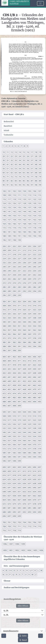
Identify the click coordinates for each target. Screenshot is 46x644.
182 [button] (14, 232)
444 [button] (24, 377)
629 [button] (29, 479)
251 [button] (19, 271)
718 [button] (14, 531)
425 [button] (9, 369)
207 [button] (40, 246)
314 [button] (34, 306)
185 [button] (29, 232)
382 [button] (14, 342)
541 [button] (9, 432)
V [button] (29, 575)
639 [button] (40, 483)
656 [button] (4, 496)
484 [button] (24, 398)
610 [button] (14, 471)
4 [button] (12, 146)
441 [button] (9, 377)
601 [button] (9, 467)
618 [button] (14, 475)
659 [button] (19, 496)
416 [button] (4, 365)
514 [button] (34, 416)
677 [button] (29, 504)
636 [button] (24, 483)
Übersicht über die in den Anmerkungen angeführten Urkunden (22, 558)
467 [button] (19, 389)
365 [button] (9, 334)
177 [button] (29, 228)
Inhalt (6, 130)
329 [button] (29, 314)
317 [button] (9, 310)
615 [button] (40, 471)
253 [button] (29, 271)
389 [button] (9, 346)
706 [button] (34, 522)
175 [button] (19, 228)
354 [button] (34, 326)
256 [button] (4, 275)
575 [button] (19, 449)
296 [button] (4, 295)
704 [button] (24, 522)
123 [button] (40, 199)
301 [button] (9, 302)
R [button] (16, 575)
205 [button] (29, 246)
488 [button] (4, 402)
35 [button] (24, 160)
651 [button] (19, 492)
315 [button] (40, 306)
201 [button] (9, 246)
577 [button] (29, 449)
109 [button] (9, 195)
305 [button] (29, 302)
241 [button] (9, 267)
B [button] (6, 570)
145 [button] (29, 212)
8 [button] (24, 146)
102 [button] (14, 191)
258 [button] (14, 275)
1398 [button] (17, 544)
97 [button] (32, 185)
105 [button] (29, 191)
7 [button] (21, 146)
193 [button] (29, 236)
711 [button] (19, 526)
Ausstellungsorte (11, 631)
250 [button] (14, 271)
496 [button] (4, 406)
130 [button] (34, 203)
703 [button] (19, 522)
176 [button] (24, 228)
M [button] (41, 570)
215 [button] (40, 250)
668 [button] (24, 500)
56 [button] (28, 169)
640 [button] (4, 488)
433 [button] (9, 373)
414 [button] (34, 361)
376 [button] (24, 338)
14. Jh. (6, 611)
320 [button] (24, 310)
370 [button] (34, 334)
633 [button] (9, 483)
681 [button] (9, 508)
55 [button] (24, 169)
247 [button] (40, 267)
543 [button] (19, 432)
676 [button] (24, 504)
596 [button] (4, 461)
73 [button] (16, 177)
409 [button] (9, 361)
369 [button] (29, 334)
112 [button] (24, 195)
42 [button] (12, 164)
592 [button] (24, 457)
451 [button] (19, 381)
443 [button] (19, 377)
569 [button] (29, 445)
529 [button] (29, 424)
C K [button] (10, 570)
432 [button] (4, 373)
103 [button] (19, 191)
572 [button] (4, 449)
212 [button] (24, 250)
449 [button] (9, 381)
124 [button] (4, 203)
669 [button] (29, 500)
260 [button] (24, 275)
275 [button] (19, 283)
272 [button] (4, 283)
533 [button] (9, 428)
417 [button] (9, 365)
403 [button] (19, 357)
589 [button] (9, 457)
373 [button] (9, 338)
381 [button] (9, 342)
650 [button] (14, 492)
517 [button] (9, 420)
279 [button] (40, 283)
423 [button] (40, 365)
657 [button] (9, 496)
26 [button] (28, 156)
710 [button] (14, 526)
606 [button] (34, 467)
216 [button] (4, 254)
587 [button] (40, 453)
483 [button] (19, 398)
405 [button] (29, 357)
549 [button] (9, 436)
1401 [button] (11, 550)
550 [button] (14, 436)
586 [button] (34, 453)
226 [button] (14, 259)
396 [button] (4, 351)
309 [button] (9, 306)
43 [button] (16, 164)
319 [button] (19, 310)
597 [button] (9, 461)
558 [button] (14, 441)
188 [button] (4, 236)
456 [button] (4, 385)
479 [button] (40, 393)
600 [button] (4, 467)
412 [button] (24, 361)
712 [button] (24, 526)
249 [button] (9, 271)
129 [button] (29, 203)
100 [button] (4, 191)
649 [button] (9, 492)
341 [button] (9, 322)
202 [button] (14, 246)
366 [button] (14, 334)
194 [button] (34, 236)
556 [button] (4, 441)
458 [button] (14, 385)
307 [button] (40, 302)
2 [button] (6, 146)
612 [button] (24, 471)
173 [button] (9, 228)
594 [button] (34, 457)
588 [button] (4, 457)
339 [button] (40, 318)
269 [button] (29, 279)
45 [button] (24, 164)
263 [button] (40, 275)
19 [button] (40, 152)
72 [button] (12, 177)
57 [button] (32, 169)
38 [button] (36, 160)
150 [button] (14, 216)
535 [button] (19, 428)
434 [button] (14, 373)
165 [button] (9, 224)
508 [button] (4, 416)
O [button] (7, 575)
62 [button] (12, 173)
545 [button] (29, 432)
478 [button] (34, 393)
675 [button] (19, 504)
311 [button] (19, 306)
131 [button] (40, 203)
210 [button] (14, 250)
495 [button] (40, 402)
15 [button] (24, 152)
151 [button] (19, 216)
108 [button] (4, 195)
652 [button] (24, 492)
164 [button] (4, 224)
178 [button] (34, 228)
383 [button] (19, 342)
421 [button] (29, 365)
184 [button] (24, 232)
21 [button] (8, 156)
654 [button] (34, 492)
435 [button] (19, 373)
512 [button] (24, 416)
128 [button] (24, 203)
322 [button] (34, 310)
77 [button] (32, 177)
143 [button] (19, 212)
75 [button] (24, 177)
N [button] (3, 575)
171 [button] (40, 224)
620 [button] (24, 475)
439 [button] (40, 373)
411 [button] (19, 361)
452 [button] (24, 381)
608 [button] (4, 471)
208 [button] (4, 250)
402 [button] (14, 357)
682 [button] (14, 508)
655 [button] (40, 492)
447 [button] (40, 377)
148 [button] (4, 216)
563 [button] (40, 441)
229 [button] (29, 259)
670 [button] (34, 500)
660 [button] (24, 496)
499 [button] (19, 406)
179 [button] (40, 228)
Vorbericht (8, 135)
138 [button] (34, 207)
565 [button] (9, 445)
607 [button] (40, 467)
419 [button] (19, 365)
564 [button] (4, 445)
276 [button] (24, 283)
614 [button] (34, 471)
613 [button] (29, 471)
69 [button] (40, 173)
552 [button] (24, 436)
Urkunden (8, 141)
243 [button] (19, 267)
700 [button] (4, 522)
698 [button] (14, 516)
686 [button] (34, 508)
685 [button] (29, 508)
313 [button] (29, 306)
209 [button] (9, 250)
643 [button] (19, 488)
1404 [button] (29, 550)
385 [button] (29, 342)
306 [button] (34, 302)
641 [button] (9, 488)
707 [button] (40, 522)
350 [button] (14, 326)
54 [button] (20, 169)
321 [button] (29, 310)
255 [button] (40, 271)
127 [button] (19, 203)
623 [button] (40, 475)
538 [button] (34, 428)
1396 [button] (5, 544)
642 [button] (14, 488)
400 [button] (4, 357)
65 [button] (24, 173)
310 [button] (14, 306)
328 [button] (24, 314)
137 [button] (29, 207)
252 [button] (24, 271)
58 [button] (36, 169)
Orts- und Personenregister (16, 566)
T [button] (23, 575)
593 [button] (29, 457)
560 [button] (24, 441)
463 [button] (40, 385)
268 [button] (24, 279)
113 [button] (29, 195)
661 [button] (29, 496)
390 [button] (14, 346)
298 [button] (14, 295)
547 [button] (40, 432)
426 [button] (14, 369)
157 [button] (9, 220)
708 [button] (4, 526)
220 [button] (24, 254)
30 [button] (4, 160)
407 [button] (40, 357)
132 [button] (4, 207)
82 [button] (12, 181)
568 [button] (24, 445)
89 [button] (40, 181)
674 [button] (14, 504)
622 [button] (34, 475)
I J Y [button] (31, 570)
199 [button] (19, 240)
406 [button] (34, 357)
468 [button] (24, 389)
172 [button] (4, 228)
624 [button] (4, 479)
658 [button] (14, 496)
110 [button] (14, 195)
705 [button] (29, 522)
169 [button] (29, 224)
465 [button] (9, 389)
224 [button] (4, 259)
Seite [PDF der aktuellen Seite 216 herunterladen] (23, 636)
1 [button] (3, 146)
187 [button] (40, 232)
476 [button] (24, 393)
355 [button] (40, 326)
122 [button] (34, 199)
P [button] (10, 575)
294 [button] (34, 291)
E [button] (18, 570)
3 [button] (9, 146)
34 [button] (20, 160)
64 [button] (20, 173)
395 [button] (40, 346)
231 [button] (40, 259)
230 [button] (34, 259)
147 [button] (40, 212)
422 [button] (34, 365)
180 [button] (4, 232)
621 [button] (29, 475)
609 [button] (9, 471)
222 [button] (34, 254)
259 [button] (19, 275)
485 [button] (29, 398)
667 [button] (19, 500)
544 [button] (24, 432)
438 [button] (34, 373)
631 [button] (40, 479)
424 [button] (4, 369)
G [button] (24, 570)
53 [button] (16, 169)
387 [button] (40, 342)
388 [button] (4, 346)
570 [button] (34, 445)
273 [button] (9, 283)
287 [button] (40, 287)
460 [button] (24, 385)
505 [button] (29, 412)
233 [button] (9, 263)
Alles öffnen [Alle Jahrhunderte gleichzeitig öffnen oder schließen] (23, 606)
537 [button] (29, 428)
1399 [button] (23, 544)
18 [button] (36, 152)
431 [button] (40, 369)
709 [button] (9, 526)
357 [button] (9, 330)
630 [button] (34, 479)
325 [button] (9, 314)
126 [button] (14, 203)
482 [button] (14, 398)
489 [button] (9, 402)
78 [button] (36, 177)
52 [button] (12, 169)
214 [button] (34, 250)
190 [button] (14, 236)
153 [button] (29, 216)
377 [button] (29, 338)
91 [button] (8, 185)
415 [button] (40, 361)
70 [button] (4, 177)
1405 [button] (35, 550)
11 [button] (8, 152)
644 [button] (24, 488)
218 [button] (14, 254)
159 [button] (19, 220)
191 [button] (19, 236)
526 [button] (14, 424)
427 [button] (19, 369)
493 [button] (29, 402)
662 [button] (34, 496)
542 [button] (14, 432)
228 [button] (24, 259)
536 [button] (24, 428)
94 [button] (20, 185)
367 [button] (19, 334)
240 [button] (4, 267)
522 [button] (34, 420)
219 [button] (19, 254)
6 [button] (18, 146)
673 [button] (9, 504)
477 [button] (29, 393)
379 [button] (40, 338)
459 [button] (19, 385)
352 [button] (24, 326)
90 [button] (4, 185)
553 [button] (29, 436)
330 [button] (34, 314)
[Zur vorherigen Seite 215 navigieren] (4, 636)
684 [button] (24, 508)
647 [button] (40, 488)
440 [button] (4, 377)
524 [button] (4, 424)
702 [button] (14, 522)
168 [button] (24, 224)
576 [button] (24, 449)
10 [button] (4, 152)
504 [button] (24, 412)
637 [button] (29, 483)
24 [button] (20, 156)
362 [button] (34, 330)
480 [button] (4, 398)
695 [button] (40, 512)
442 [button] (14, 377)
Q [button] (13, 575)
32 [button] (12, 160)
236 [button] (24, 263)
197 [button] (9, 240)
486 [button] (34, 398)
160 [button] (24, 220)
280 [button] (4, 287)
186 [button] (34, 232)
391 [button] (19, 346)
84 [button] (20, 181)
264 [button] (4, 279)
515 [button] (40, 416)
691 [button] (19, 512)
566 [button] (14, 445)
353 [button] (29, 326)
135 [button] (19, 207)
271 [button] (40, 279)
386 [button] (34, 342)
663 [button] (40, 496)
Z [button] (36, 575)
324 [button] (4, 314)
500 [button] (4, 412)
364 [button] (4, 334)
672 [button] (4, 504)
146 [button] (34, 212)
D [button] (14, 570)
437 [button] (29, 373)
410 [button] (14, 361)
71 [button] (8, 177)
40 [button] (4, 164)
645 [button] (29, 488)
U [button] (26, 575)
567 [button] (19, 445)
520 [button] (24, 420)
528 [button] (24, 424)
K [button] (35, 570)
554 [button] (34, 436)
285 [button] (29, 287)
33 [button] (16, 160)
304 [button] (24, 302)
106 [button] (34, 191)
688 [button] (4, 512)
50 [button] (4, 169)
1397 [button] (11, 544)
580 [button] (4, 453)
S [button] (20, 575)
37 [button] (32, 160)
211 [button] (19, 250)
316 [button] (4, 310)
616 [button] (4, 475)
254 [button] (34, 271)
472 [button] (4, 393)
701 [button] (9, 522)
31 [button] (8, 160)
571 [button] (40, 445)
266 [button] (14, 279)
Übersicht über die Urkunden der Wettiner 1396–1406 (23, 538)
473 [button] (9, 393)
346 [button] (34, 322)
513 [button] (29, 416)
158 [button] (14, 220)
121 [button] (29, 199)
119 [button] (19, 199)
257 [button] (9, 275)
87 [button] (32, 181)
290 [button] (14, 291)
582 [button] (14, 453)
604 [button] (24, 467)
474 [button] (14, 393)
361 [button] (29, 330)
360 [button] (24, 330)
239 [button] (40, 263)
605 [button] (29, 467)
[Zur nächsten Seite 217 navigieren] (41, 636)
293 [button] (29, 291)
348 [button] (4, 326)
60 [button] (4, 173)
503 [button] (19, 412)
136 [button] (24, 207)
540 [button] (4, 432)
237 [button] (29, 263)
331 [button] (40, 314)
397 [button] (9, 351)
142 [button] (14, 212)
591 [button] (19, 457)
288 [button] (4, 291)
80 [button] (4, 181)
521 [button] (29, 420)
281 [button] (9, 287)
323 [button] (40, 310)
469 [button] (29, 389)
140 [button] (4, 212)
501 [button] (9, 412)
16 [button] (28, 152)
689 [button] (9, 512)
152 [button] (24, 216)
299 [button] (19, 295)
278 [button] (34, 283)
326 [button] (14, 314)
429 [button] (29, 369)
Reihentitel (9, 122)
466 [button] (14, 389)
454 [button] (34, 381)
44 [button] (20, 164)
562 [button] (34, 441)
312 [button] (24, 306)
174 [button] (14, 228)
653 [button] (29, 492)
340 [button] (4, 322)
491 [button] (19, 402)
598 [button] (14, 461)
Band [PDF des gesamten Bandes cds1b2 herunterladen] (23, 640)
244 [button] (24, 267)
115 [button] (40, 195)
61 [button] (8, 173)
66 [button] (28, 173)
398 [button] (14, 351)
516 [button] (4, 420)
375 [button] (19, 338)
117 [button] (9, 199)
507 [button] (40, 412)
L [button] (38, 570)
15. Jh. (6, 615)
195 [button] (40, 236)
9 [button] (27, 146)
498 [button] (14, 406)
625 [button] (9, 479)
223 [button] (40, 254)
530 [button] (34, 424)
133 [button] (9, 207)
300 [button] (4, 302)
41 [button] (8, 164)
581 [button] (9, 453)
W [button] (32, 575)
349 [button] (9, 326)
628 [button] (24, 479)
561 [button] (29, 441)
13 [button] (16, 152)
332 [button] (4, 318)
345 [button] (29, 322)
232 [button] (4, 263)
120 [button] (24, 199)
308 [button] (4, 306)
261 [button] (29, 275)
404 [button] (24, 357)
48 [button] (36, 164)
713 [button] (29, 526)
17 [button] (32, 152)
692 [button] (24, 512)
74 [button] (20, 177)
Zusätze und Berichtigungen (16, 587)
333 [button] (9, 318)
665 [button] (9, 500)
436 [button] (24, 373)
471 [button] (40, 389)
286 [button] (34, 287)
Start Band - (14, 114)
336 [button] (24, 318)
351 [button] (19, 326)
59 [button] (40, 169)
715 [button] (40, 526)
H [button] (27, 570)
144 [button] (24, 212)
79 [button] (40, 177)
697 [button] (9, 516)
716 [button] (4, 531)
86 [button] (28, 181)
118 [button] (14, 199)
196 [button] (4, 240)
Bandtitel (8, 126)
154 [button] (34, 216)
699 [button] (19, 516)
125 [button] (9, 203)
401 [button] (9, 357)
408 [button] (4, 361)
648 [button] (4, 492)
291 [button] (19, 291)
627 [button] (19, 479)
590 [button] (14, 457)
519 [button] (19, 420)
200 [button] (4, 246)
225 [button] (9, 259)
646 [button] (34, 488)
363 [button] (40, 330)
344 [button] (24, 322)
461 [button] (29, 385)
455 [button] (40, 381)
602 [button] (14, 467)
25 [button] (24, 156)
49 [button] (40, 164)
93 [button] (16, 185)
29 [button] (40, 156)
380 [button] (4, 342)
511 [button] (19, 416)
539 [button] (40, 428)
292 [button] (24, 291)
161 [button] (29, 220)
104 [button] (24, 191)
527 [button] (19, 424)
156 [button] (4, 220)
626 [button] (14, 479)
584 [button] (24, 453)
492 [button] (24, 402)
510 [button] (14, 416)
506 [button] (34, 412)
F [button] (21, 570)
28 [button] (36, 156)
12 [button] (12, 152)
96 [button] (28, 185)
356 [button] (4, 330)
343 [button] (19, 322)
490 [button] (14, 402)
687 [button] (40, 508)
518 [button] (14, 420)
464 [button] (4, 389)
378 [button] (34, 338)
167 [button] (19, 224)
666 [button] (14, 500)
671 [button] (40, 500)
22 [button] (12, 156)
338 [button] (34, 318)
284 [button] (24, 287)
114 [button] (34, 195)
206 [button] (34, 246)
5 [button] (15, 146)
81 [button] (8, 181)
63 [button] (16, 173)
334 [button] (14, 318)
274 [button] (14, 283)
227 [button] (19, 259)
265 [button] (9, 279)
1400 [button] (5, 550)
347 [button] (40, 322)
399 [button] (19, 351)
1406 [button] (41, 550)
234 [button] (14, 263)
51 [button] (8, 169)
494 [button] (34, 402)
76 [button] (28, 177)
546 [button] (34, 432)
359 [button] (19, 330)
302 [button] (14, 302)
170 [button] (34, 224)
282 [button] (14, 287)
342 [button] (14, 322)
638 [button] (34, 483)
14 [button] (20, 152)
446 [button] (34, 377)
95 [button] (24, 185)
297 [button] (9, 295)
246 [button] (34, 267)
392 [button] (24, 346)
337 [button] (29, 318)
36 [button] (28, 160)
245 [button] (29, 267)
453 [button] (29, 381)
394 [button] (34, 346)
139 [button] (40, 207)
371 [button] (40, 334)
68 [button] (36, 173)
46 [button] (28, 164)
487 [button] (40, 398)
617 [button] (9, 475)
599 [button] (19, 461)
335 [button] (19, 318)
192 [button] (24, 236)
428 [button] (24, 369)
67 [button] (32, 173)
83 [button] (16, 181)
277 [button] (29, 283)
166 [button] (14, 224)
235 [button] (19, 263)
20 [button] (4, 156)
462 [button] (34, 385)
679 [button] (40, 504)
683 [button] (19, 508)
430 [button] (34, 369)
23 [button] (16, 156)
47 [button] (32, 164)
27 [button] (32, 156)
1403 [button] (23, 550)
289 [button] (9, 291)
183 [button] (19, 232)
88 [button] (36, 181)
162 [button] (34, 220)
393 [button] (29, 346)
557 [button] (9, 441)
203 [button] (19, 246)
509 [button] (9, 416)
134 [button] (14, 207)
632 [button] (4, 483)
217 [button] (9, 254)
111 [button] (19, 195)
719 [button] (19, 531)
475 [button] (19, 393)
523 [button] (40, 420)
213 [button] (29, 250)
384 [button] (24, 342)
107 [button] (40, 191)
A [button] (3, 570)
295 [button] (40, 291)
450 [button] (14, 381)
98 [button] (36, 185)
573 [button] (9, 449)
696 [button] (4, 516)
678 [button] (34, 504)
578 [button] (34, 449)
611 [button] (19, 471)
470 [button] (34, 389)
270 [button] (34, 279)
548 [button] (4, 436)
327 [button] (19, 314)
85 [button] (24, 181)
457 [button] (9, 385)
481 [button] (9, 398)
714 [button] (34, 526)
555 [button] (40, 436)
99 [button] (40, 185)
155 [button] (40, 216)
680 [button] (4, 508)
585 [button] (29, 453)
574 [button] (14, 449)
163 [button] (40, 220)
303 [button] (19, 302)
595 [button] (40, 457)
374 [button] (14, 338)
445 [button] (29, 377)
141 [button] (9, 212)
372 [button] (4, 338)
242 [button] (14, 267)
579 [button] (40, 449)
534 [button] (14, 428)
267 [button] (19, 279)
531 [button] (40, 424)
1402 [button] (17, 550)
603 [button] (19, 467)
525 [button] (9, 424)
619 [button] (19, 475)
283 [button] (19, 287)
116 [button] (4, 199)
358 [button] (14, 330)
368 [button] (24, 334)
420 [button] (24, 365)
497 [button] (9, 406)
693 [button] (29, 512)
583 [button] (19, 453)
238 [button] (34, 263)
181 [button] (9, 232)
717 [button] (9, 531)
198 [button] (14, 240)
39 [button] (40, 160)
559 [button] (19, 441)
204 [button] (24, 246)
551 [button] (19, 436)
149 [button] (9, 216)
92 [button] (12, 185)
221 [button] (29, 254)
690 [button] (14, 512)
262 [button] (34, 275)
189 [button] (9, 236)
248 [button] (4, 271)
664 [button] (4, 500)
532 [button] (4, 428)
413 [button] (29, 361)
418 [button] (14, 365)
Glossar (7, 581)
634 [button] (14, 483)
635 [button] (19, 483)
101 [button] (9, 191)
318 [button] (14, 310)
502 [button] (14, 412)
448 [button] (4, 381)
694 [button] (34, 512)
